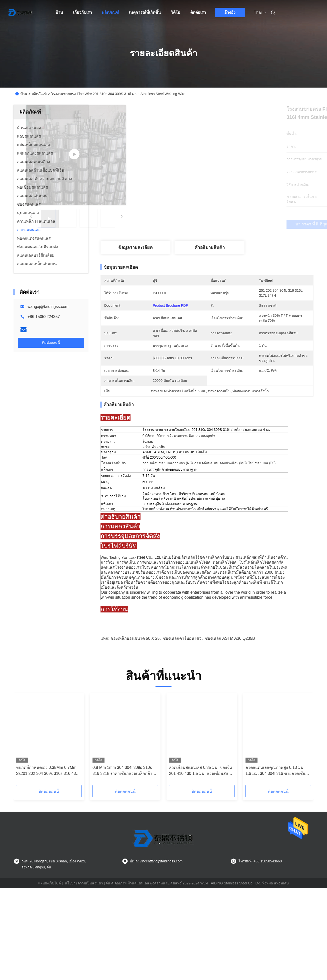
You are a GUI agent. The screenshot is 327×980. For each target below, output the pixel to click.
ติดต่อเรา (198, 12)
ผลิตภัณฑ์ (110, 12)
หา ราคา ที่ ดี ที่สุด (233, 224)
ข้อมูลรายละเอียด (135, 247)
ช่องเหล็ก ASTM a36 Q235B (230, 708)
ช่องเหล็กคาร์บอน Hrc (182, 708)
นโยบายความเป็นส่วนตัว (84, 953)
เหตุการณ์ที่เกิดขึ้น (145, 12)
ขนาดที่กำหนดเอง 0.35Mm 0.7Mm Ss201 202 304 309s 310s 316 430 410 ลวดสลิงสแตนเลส (47, 841)
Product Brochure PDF (170, 305)
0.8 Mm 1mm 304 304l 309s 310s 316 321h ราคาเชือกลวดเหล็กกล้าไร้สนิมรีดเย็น (124, 841)
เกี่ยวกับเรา (82, 12)
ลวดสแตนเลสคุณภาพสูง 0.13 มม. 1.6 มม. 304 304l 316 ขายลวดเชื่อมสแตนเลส (278, 841)
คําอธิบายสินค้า (210, 247)
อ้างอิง (230, 12)
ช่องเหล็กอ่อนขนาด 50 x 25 (135, 708)
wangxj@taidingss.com (48, 307)
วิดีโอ (175, 12)
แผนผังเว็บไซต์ (49, 953)
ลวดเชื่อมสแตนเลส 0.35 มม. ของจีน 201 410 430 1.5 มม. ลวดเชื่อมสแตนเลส (201, 841)
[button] (31, 811)
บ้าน (59, 12)
